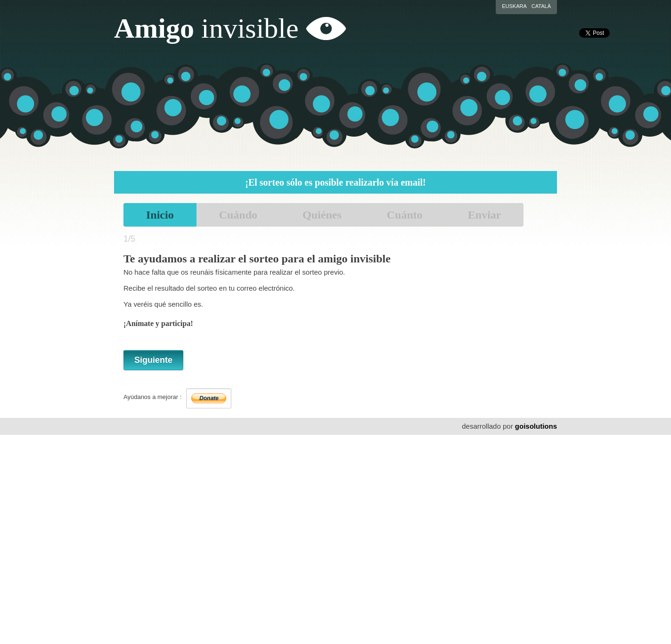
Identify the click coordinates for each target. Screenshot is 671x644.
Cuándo (238, 215)
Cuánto (405, 215)
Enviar (485, 215)
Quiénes (322, 215)
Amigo (206, 28)
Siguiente (153, 360)
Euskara (514, 6)
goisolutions (536, 426)
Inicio (160, 215)
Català (541, 6)
